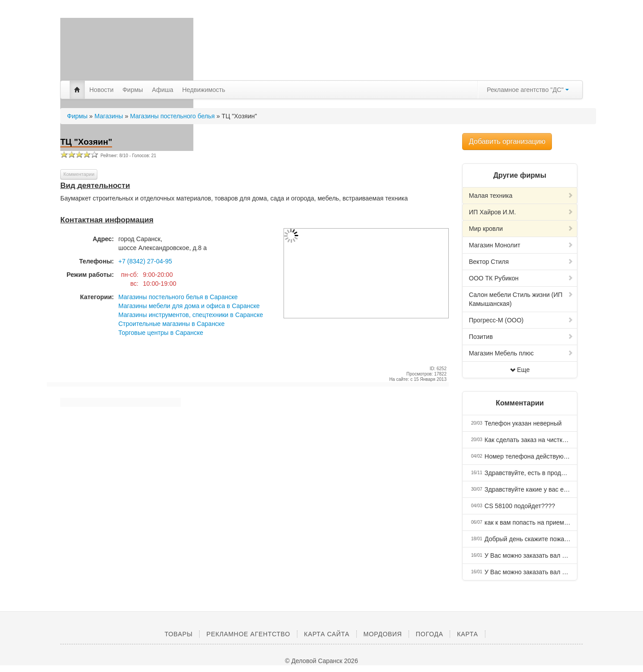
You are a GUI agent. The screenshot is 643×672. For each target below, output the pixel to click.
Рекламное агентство (248, 634)
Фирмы (133, 90)
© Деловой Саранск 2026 (321, 661)
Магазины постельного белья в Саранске (178, 297)
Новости (101, 90)
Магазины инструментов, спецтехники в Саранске (191, 315)
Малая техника (521, 196)
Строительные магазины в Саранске (171, 324)
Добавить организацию (507, 141)
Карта (467, 634)
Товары (178, 634)
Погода (429, 634)
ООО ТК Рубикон (521, 278)
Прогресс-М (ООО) (521, 320)
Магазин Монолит (521, 245)
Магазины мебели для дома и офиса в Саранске (189, 306)
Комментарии (79, 174)
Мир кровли (521, 229)
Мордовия (383, 634)
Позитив (521, 337)
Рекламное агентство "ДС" (528, 90)
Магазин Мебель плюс (521, 353)
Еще (520, 370)
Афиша (163, 90)
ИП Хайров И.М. (521, 212)
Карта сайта (327, 634)
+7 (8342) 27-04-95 (145, 261)
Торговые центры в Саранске (161, 333)
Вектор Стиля (521, 262)
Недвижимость (204, 90)
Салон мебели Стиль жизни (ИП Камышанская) (521, 299)
